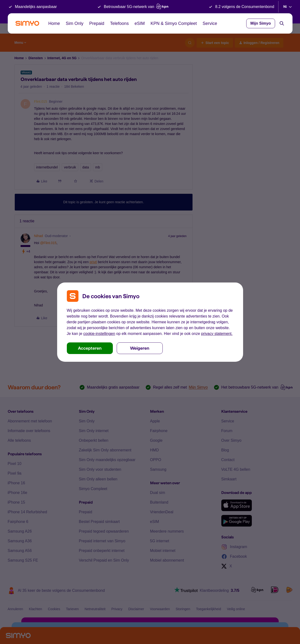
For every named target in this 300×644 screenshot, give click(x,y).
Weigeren (140, 348)
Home (54, 23)
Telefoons (119, 23)
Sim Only (75, 23)
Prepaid (97, 23)
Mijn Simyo (261, 23)
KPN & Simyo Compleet (174, 23)
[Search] (282, 23)
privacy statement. (217, 334)
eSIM (140, 23)
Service (210, 23)
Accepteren (90, 348)
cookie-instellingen (99, 334)
